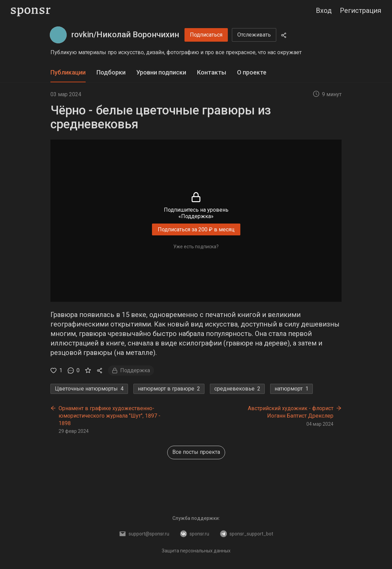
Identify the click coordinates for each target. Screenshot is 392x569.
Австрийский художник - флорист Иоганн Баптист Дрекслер (291, 412)
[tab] (68, 73)
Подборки (111, 72)
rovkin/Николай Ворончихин (125, 35)
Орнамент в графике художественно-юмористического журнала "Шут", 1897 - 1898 (110, 416)
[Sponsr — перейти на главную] (31, 11)
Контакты (212, 72)
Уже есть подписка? (196, 247)
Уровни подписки (161, 72)
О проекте (252, 72)
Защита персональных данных (196, 551)
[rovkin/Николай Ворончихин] (58, 35)
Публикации (68, 72)
